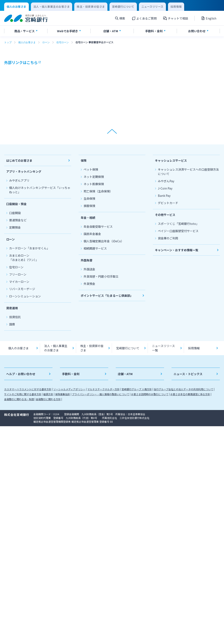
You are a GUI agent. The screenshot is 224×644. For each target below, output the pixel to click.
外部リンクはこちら (21, 62)
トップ (8, 42)
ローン (46, 42)
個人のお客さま (27, 42)
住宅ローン (63, 42)
